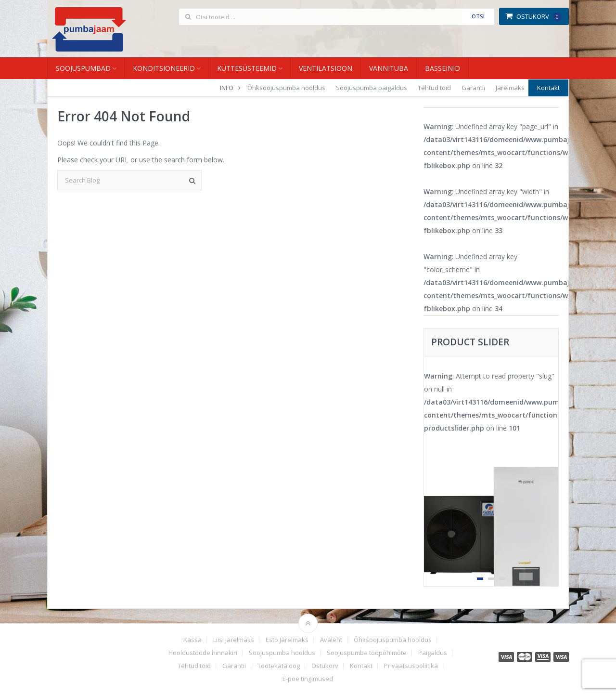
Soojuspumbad (83, 68)
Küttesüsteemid (247, 68)
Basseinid (443, 68)
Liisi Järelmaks (234, 640)
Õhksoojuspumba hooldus (286, 88)
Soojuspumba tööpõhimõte (367, 653)
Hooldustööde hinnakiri (203, 653)
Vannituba (389, 68)
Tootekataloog (279, 666)
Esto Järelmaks (287, 640)
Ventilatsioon (326, 68)
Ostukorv (533, 16)
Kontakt (548, 88)
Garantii (473, 88)
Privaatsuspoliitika (411, 666)
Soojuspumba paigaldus (372, 88)
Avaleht (331, 640)
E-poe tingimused (308, 679)
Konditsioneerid (164, 68)
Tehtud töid (434, 88)
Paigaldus (433, 653)
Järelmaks (510, 88)
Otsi (478, 16)
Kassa (192, 640)
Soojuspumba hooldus (282, 653)
